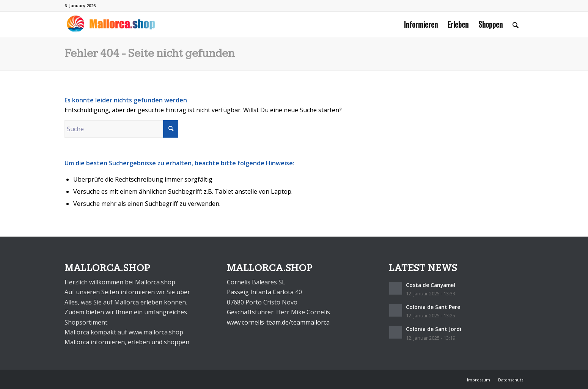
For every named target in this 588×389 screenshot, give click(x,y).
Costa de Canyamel (431, 285)
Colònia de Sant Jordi (434, 329)
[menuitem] (421, 24)
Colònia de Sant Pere (433, 307)
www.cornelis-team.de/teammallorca (278, 322)
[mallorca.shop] (111, 24)
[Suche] (516, 24)
